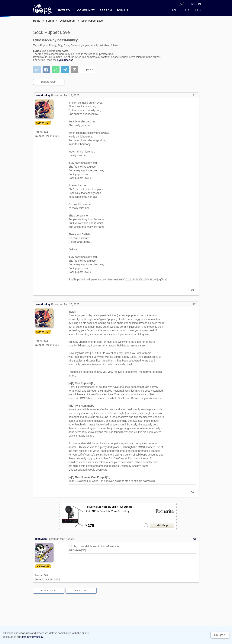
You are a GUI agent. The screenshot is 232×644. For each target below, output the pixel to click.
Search (106, 10)
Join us (122, 10)
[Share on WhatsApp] (56, 70)
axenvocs (41, 539)
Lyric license (65, 60)
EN (174, 10)
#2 (194, 304)
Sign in (196, 4)
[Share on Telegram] (65, 70)
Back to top (81, 590)
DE (180, 10)
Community (86, 10)
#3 (194, 539)
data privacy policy (32, 637)
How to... (65, 10)
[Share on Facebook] (46, 70)
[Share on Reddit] (37, 70)
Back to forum (49, 82)
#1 (194, 95)
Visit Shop (162, 525)
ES (199, 10)
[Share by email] (75, 70)
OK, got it (220, 635)
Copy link (88, 69)
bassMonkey (43, 95)
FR (187, 10)
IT (193, 10)
